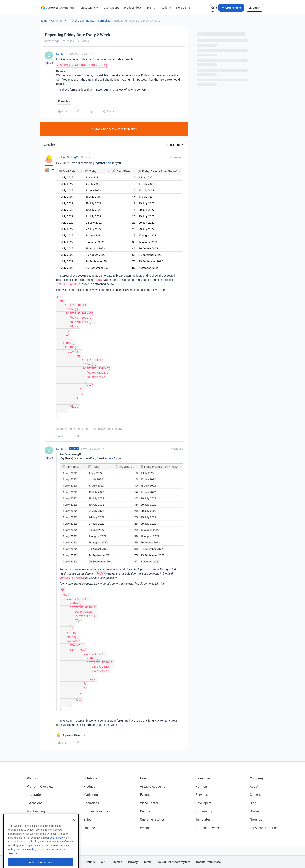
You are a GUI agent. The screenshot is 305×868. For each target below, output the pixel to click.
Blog (253, 803)
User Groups (111, 8)
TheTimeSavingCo (68, 157)
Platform (33, 778)
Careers (255, 795)
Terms (148, 862)
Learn (144, 778)
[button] (231, 8)
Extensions (35, 803)
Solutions (90, 778)
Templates (203, 819)
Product (89, 786)
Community (58, 20)
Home (44, 20)
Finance (89, 828)
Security (90, 862)
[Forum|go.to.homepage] (58, 8)
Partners (202, 786)
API (103, 862)
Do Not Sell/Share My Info (174, 862)
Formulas (104, 20)
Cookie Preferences (208, 862)
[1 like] (71, 735)
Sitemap (117, 862)
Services (202, 795)
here (109, 163)
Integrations (36, 795)
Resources (203, 778)
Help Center (184, 8)
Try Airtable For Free (264, 828)
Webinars (147, 828)
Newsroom (257, 819)
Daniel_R (62, 53)
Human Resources (97, 811)
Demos (145, 811)
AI (28, 819)
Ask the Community (82, 20)
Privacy (133, 862)
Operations (91, 803)
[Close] (74, 833)
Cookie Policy (57, 850)
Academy (165, 8)
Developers (203, 803)
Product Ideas (133, 8)
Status (255, 811)
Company (257, 778)
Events (151, 8)
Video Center (149, 803)
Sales (87, 819)
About (254, 786)
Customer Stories (152, 819)
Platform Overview (40, 786)
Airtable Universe (208, 828)
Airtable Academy (153, 786)
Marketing (91, 795)
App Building (36, 811)
